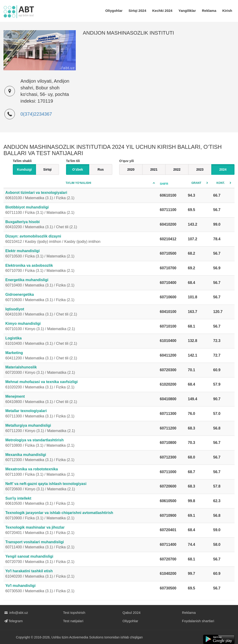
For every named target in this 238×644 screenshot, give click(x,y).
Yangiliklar (187, 11)
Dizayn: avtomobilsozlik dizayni (81, 239)
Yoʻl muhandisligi (81, 589)
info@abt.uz (16, 613)
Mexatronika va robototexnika (81, 472)
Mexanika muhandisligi (81, 458)
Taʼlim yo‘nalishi (79, 183)
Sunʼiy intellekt (81, 501)
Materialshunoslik (81, 370)
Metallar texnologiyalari (81, 414)
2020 (131, 169)
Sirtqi (47, 169)
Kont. (221, 183)
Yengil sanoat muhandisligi (81, 559)
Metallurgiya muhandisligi (81, 429)
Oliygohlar (114, 11)
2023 (200, 169)
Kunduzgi (24, 169)
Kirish (227, 11)
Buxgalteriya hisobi (81, 225)
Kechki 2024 (162, 11)
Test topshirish (74, 613)
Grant (196, 183)
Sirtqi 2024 (137, 11)
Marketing (81, 356)
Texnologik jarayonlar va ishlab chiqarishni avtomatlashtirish (81, 516)
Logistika (81, 341)
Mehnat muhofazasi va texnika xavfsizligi (81, 385)
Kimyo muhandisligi (81, 327)
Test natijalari (73, 621)
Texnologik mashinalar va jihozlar (81, 530)
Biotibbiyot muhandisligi (81, 210)
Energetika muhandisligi (81, 283)
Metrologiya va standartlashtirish (81, 443)
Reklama (209, 11)
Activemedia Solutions (86, 637)
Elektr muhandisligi (81, 254)
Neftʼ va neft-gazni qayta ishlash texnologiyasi (81, 487)
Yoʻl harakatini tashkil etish (81, 574)
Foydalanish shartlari (198, 621)
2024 (223, 169)
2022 (177, 169)
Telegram (13, 621)
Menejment (81, 400)
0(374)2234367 (36, 114)
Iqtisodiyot (81, 312)
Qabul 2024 (132, 613)
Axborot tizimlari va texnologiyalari (81, 196)
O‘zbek (78, 169)
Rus (101, 169)
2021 (154, 169)
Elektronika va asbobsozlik (81, 269)
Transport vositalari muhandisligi (81, 545)
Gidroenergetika (81, 298)
